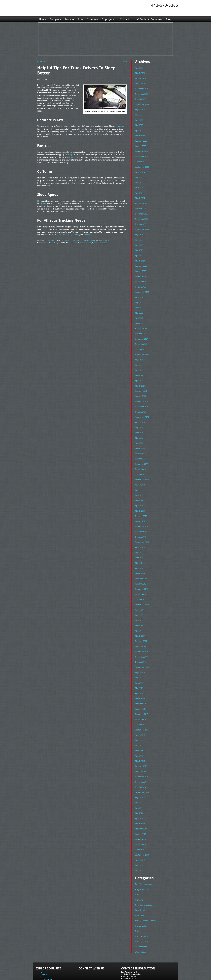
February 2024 (141, 200)
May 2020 (139, 428)
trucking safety (101, 240)
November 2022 (142, 276)
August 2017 (140, 595)
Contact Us (126, 19)
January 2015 (141, 752)
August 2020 (140, 412)
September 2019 (142, 468)
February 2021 (141, 382)
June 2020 (139, 423)
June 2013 (139, 848)
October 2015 (141, 706)
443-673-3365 (165, 5)
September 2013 (142, 833)
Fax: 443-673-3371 (128, 959)
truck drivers (82, 240)
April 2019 (139, 494)
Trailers (138, 908)
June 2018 (139, 544)
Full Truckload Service (142, 971)
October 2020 (141, 402)
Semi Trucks (140, 892)
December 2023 (142, 210)
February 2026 (141, 78)
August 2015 (140, 717)
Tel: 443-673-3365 (127, 957)
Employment (109, 19)
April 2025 (139, 129)
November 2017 (142, 580)
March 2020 (140, 438)
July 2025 (139, 113)
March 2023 (140, 255)
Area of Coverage (88, 19)
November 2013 (142, 823)
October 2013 (141, 828)
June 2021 (139, 362)
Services (69, 19)
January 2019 (141, 509)
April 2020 (139, 433)
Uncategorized (141, 923)
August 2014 (140, 777)
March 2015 (140, 742)
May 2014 (139, 793)
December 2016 (142, 635)
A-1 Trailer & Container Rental (122, 971)
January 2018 (141, 570)
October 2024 (141, 159)
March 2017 (140, 620)
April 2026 (139, 68)
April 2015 (139, 737)
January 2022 (141, 326)
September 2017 (142, 590)
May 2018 (139, 549)
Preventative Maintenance (146, 882)
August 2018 (140, 534)
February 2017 (141, 625)
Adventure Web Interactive (138, 978)
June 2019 (139, 483)
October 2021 (141, 342)
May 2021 (139, 367)
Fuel (137, 872)
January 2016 (141, 691)
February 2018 (141, 565)
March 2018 (140, 559)
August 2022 (140, 291)
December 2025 (142, 88)
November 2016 (142, 641)
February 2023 (141, 260)
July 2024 (139, 174)
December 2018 (142, 514)
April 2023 (139, 250)
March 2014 (140, 803)
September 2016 (142, 651)
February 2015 (141, 747)
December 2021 (142, 331)
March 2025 (140, 134)
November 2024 (142, 154)
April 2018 (139, 554)
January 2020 (141, 448)
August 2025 (140, 108)
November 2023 (142, 215)
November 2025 (142, 93)
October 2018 (141, 524)
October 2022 (141, 281)
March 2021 (140, 377)
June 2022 (139, 301)
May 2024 (139, 184)
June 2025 (139, 118)
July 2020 (139, 418)
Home (42, 19)
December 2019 (142, 453)
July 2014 (139, 782)
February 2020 (141, 443)
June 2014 (139, 788)
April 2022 (139, 311)
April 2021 (139, 372)
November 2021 (142, 336)
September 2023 (142, 225)
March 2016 (140, 681)
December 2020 (142, 392)
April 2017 (139, 615)
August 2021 (140, 352)
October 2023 (141, 220)
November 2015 (142, 701)
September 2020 (142, 407)
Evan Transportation (66, 240)
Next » (124, 61)
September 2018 (142, 529)
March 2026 (140, 73)
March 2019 (140, 499)
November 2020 (142, 397)
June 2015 (139, 727)
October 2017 (141, 585)
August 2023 (140, 230)
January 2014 (141, 813)
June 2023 (139, 240)
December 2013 (142, 818)
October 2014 (141, 767)
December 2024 (142, 149)
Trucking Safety (50, 240)
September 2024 (142, 164)
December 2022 (142, 270)
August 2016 (140, 656)
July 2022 (139, 296)
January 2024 (141, 205)
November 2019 (142, 458)
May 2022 (139, 306)
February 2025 (141, 139)
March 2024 (140, 194)
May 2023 (139, 245)
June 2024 (139, 179)
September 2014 (142, 772)
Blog (168, 19)
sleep (75, 240)
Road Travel (140, 887)
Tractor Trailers (141, 903)
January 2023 (141, 265)
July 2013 (139, 843)
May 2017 (139, 610)
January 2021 (141, 387)
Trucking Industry (142, 913)
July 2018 (139, 539)
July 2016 (139, 661)
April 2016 (139, 676)
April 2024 (139, 189)
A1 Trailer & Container (149, 19)
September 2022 (142, 286)
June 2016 (139, 666)
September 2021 (142, 347)
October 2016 (141, 646)
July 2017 (139, 600)
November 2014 (142, 762)
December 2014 (142, 757)
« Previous (41, 61)
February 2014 (141, 808)
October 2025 (141, 98)
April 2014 (139, 798)
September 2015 (142, 712)
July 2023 (139, 235)
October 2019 (141, 463)
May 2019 (139, 489)
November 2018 (142, 519)
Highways (139, 877)
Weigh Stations (141, 928)
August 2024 (140, 169)
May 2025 (139, 123)
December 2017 (142, 575)
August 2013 (140, 838)
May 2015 (139, 732)
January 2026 (141, 83)
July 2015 (139, 722)
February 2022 (141, 321)
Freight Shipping (142, 867)
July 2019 (139, 478)
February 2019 (141, 504)
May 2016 (139, 671)
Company (55, 19)
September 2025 (142, 103)
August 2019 (140, 473)
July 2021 (139, 357)
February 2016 (141, 686)
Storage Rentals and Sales (146, 897)
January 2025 (141, 144)
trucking (89, 240)
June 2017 (139, 605)
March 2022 (140, 316)
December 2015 (142, 696)
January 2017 (141, 630)
